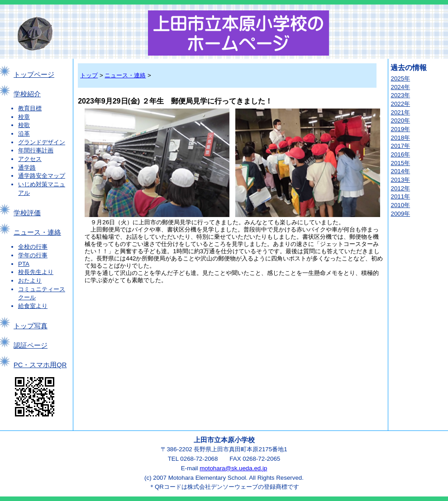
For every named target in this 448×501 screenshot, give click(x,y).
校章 (24, 117)
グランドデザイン (42, 142)
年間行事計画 (36, 150)
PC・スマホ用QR (40, 365)
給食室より (33, 306)
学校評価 (27, 213)
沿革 (24, 134)
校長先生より (36, 272)
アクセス (30, 159)
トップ (89, 75)
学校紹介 (27, 94)
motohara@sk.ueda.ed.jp (233, 468)
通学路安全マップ (42, 176)
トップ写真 (31, 326)
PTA (24, 264)
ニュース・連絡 (37, 232)
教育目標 (30, 108)
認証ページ (31, 345)
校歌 (24, 125)
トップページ (34, 75)
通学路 (27, 168)
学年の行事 (33, 255)
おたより (30, 281)
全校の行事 (33, 247)
